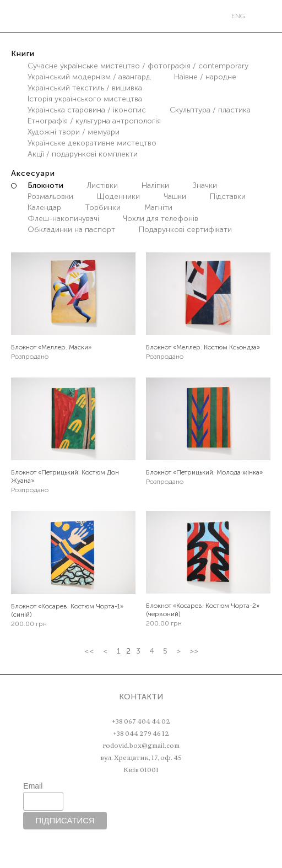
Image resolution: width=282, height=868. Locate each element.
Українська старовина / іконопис (87, 110)
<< (89, 651)
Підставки (228, 196)
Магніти (158, 207)
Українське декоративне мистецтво (92, 143)
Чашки (175, 196)
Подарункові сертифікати (185, 230)
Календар (44, 207)
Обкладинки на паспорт (71, 230)
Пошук (37, 16)
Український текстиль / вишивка (85, 88)
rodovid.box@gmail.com (141, 746)
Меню (14, 16)
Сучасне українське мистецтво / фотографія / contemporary (138, 66)
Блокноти (45, 185)
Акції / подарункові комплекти (83, 154)
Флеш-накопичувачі (63, 219)
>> (194, 651)
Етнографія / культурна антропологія (94, 121)
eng (238, 16)
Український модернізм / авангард (89, 77)
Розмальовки (50, 196)
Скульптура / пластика (210, 110)
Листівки (102, 185)
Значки (205, 185)
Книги (23, 54)
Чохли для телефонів (161, 219)
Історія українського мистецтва (85, 99)
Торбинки (103, 207)
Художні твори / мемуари (74, 132)
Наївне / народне (205, 77)
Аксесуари (33, 173)
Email (33, 786)
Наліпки (155, 185)
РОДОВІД (143, 17)
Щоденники (118, 196)
